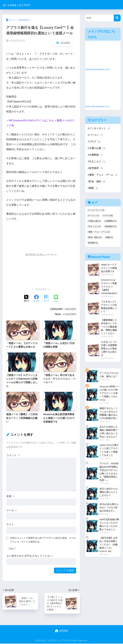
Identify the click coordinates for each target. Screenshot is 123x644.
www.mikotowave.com (98, 106)
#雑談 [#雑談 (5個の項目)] (109, 243)
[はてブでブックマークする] (46, 299)
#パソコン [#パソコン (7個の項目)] (93, 221)
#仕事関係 (96, 156)
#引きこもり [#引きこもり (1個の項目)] (94, 232)
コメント (13, 455)
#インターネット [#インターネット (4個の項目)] (96, 216)
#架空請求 (70, 309)
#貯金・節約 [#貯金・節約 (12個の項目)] (95, 243)
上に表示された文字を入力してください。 (31, 556)
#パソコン (96, 135)
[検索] (117, 18)
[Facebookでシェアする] (36, 299)
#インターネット (100, 128)
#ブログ (95, 142)
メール (12, 510)
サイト (10, 524)
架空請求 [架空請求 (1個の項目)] (93, 249)
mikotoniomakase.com (98, 69)
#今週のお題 (97, 149)
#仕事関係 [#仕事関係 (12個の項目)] (110, 227)
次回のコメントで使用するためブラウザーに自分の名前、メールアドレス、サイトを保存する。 (43, 540)
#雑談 (93, 194)
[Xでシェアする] (27, 299)
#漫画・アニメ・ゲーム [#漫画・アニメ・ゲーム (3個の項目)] (99, 238)
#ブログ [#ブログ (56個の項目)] (108, 221)
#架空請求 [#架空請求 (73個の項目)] (110, 232)
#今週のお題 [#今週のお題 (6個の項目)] (94, 227)
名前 (11, 496)
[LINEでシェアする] (56, 299)
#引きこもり (97, 162)
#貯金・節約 (97, 187)
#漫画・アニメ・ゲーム (101, 178)
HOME (62, 631)
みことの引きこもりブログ (26, 5)
